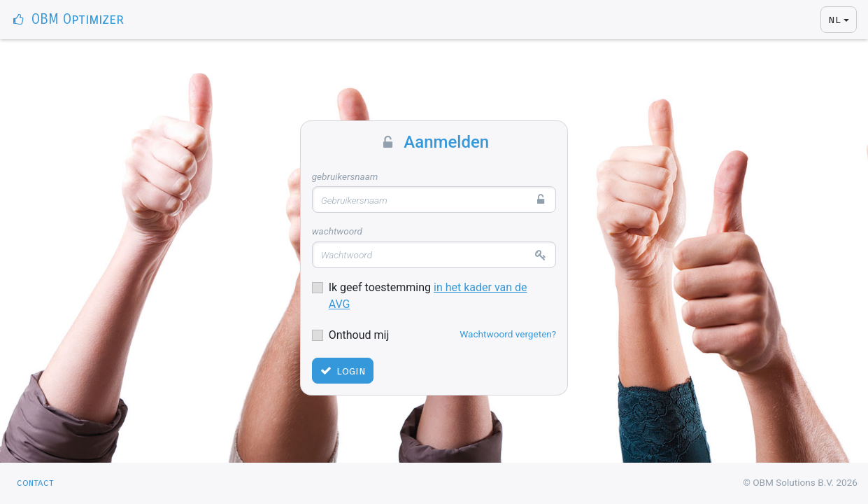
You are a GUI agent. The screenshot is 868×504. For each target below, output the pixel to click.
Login (342, 371)
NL (834, 19)
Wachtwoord (337, 231)
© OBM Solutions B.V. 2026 (800, 482)
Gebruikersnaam (345, 176)
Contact (35, 483)
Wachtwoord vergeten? (508, 334)
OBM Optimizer (67, 19)
